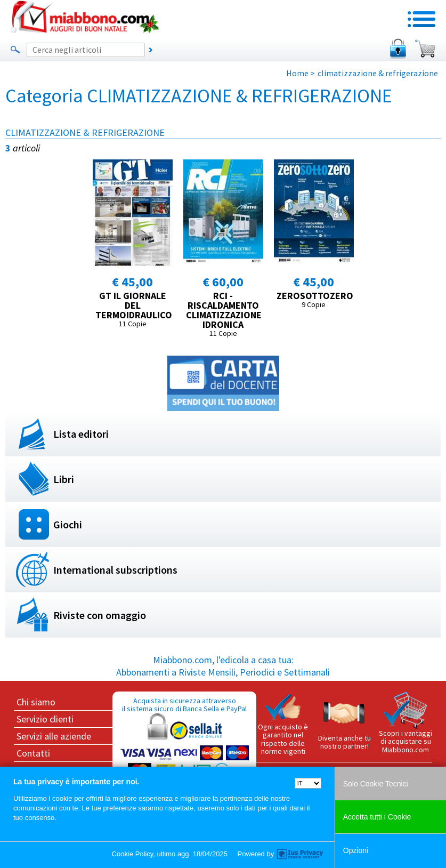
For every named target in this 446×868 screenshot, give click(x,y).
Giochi (68, 524)
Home (297, 73)
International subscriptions (115, 570)
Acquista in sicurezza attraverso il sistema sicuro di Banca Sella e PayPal (184, 747)
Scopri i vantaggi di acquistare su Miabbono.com (406, 723)
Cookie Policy (133, 854)
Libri (64, 479)
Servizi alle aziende (54, 736)
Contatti (33, 753)
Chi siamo (36, 702)
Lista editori (81, 434)
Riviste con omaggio (100, 615)
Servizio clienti (45, 719)
